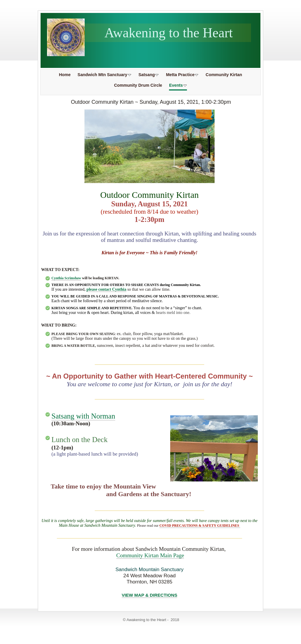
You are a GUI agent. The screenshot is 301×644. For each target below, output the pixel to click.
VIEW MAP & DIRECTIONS (149, 595)
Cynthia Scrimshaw (66, 278)
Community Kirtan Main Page (150, 555)
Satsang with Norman (83, 416)
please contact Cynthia (106, 289)
